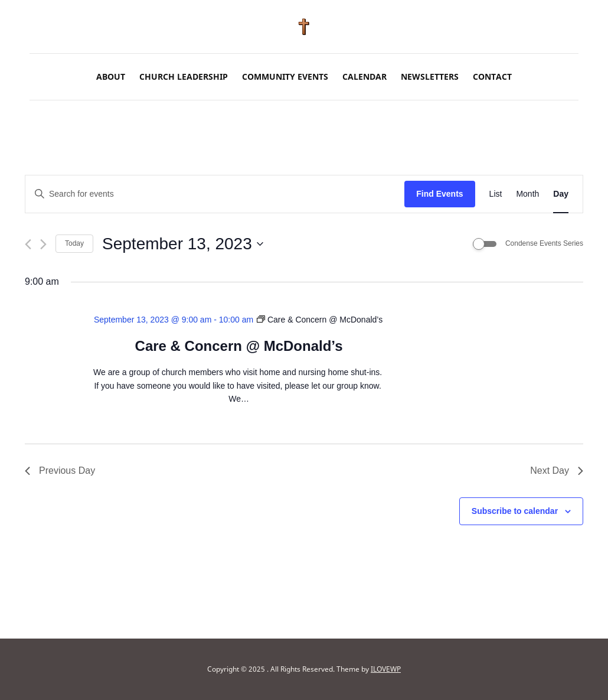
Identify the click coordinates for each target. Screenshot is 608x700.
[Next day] (43, 244)
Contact (492, 76)
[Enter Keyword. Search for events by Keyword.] (215, 194)
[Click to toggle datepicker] (183, 244)
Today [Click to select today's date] (74, 243)
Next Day (557, 471)
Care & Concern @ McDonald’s (239, 346)
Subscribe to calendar (515, 511)
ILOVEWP (386, 669)
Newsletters (430, 76)
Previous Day (60, 471)
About (111, 76)
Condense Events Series (544, 243)
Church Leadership (184, 76)
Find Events (439, 194)
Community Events (285, 76)
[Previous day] (28, 244)
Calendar (365, 76)
